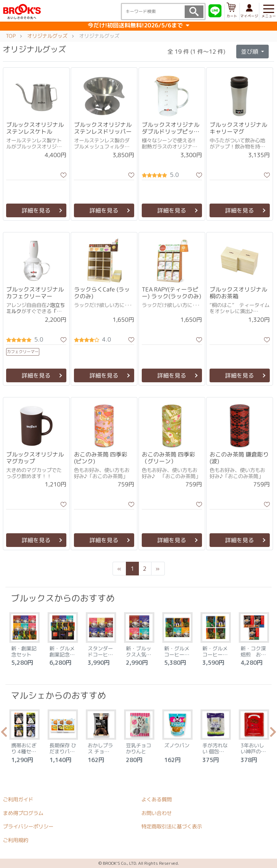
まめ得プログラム (23, 813)
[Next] (158, 569)
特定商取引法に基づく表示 (172, 827)
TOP (11, 36)
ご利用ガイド (18, 799)
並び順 (250, 52)
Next (273, 734)
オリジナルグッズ (47, 36)
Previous (4, 734)
